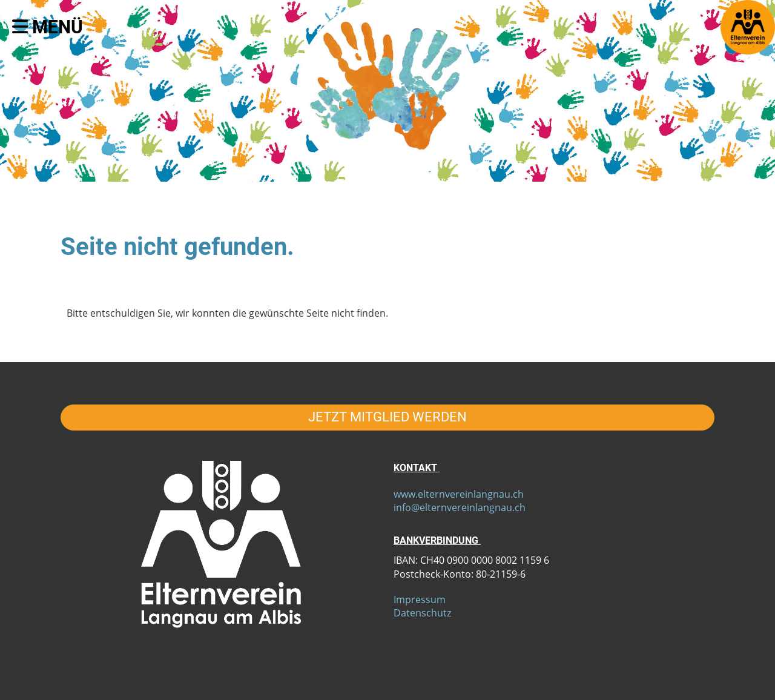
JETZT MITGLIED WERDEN (387, 417)
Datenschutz (422, 613)
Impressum (420, 599)
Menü (48, 27)
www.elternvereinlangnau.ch (459, 494)
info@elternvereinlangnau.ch (460, 507)
